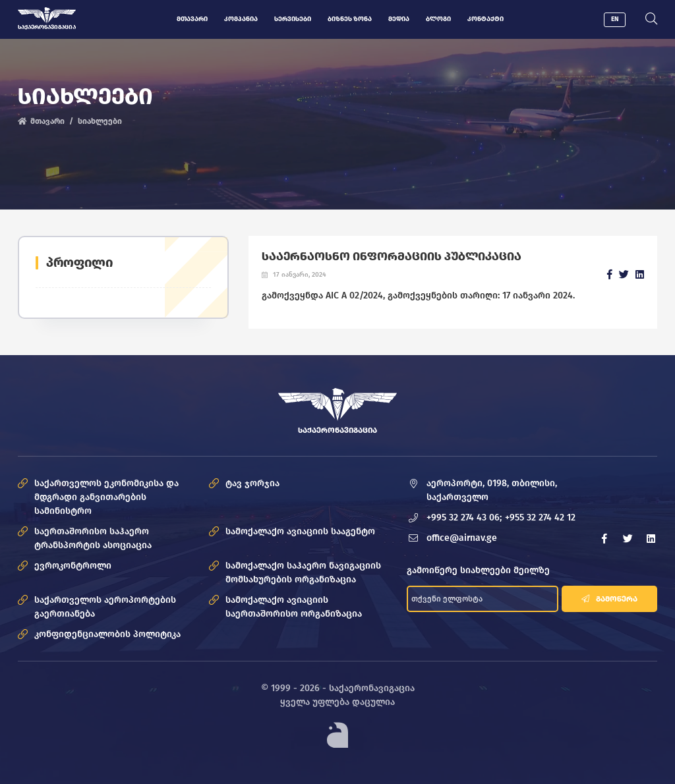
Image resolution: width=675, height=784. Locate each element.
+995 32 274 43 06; (464, 518)
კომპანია (241, 19)
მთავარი (192, 19)
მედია (399, 19)
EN (615, 19)
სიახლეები (100, 121)
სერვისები (293, 19)
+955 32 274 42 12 (540, 518)
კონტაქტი (485, 19)
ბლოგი (438, 19)
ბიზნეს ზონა (350, 19)
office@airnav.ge (462, 538)
